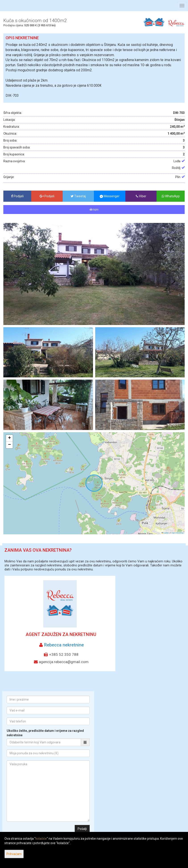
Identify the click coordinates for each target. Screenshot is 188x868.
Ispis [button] (94, 210)
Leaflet (165, 533)
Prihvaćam (14, 854)
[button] (9, 438)
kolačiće (41, 839)
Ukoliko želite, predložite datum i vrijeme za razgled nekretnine (45, 733)
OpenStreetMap (178, 533)
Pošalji (82, 829)
